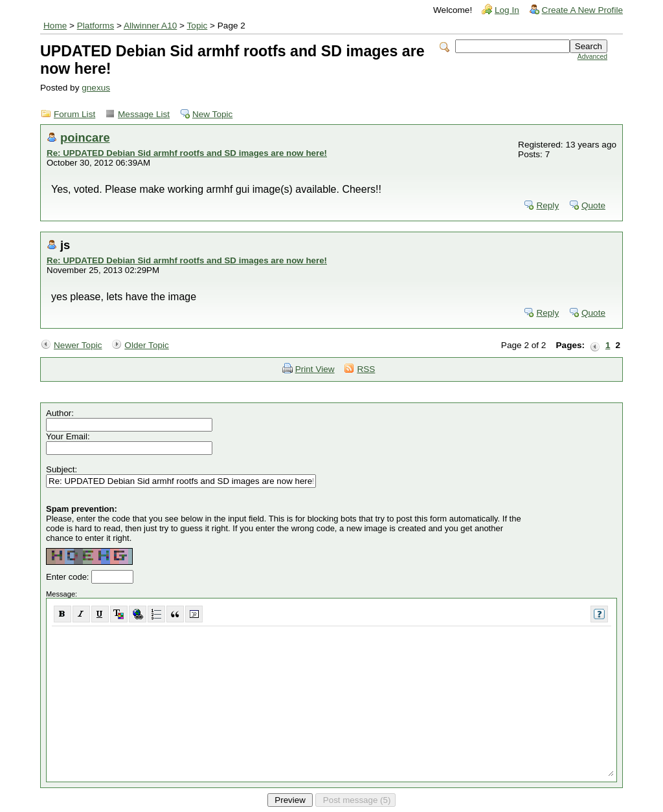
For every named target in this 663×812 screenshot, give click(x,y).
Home (55, 26)
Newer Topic (78, 345)
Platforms (96, 26)
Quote (593, 205)
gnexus (96, 88)
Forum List (74, 114)
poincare (85, 137)
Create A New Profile (582, 10)
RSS (366, 369)
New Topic (212, 114)
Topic (197, 26)
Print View (315, 369)
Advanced (592, 57)
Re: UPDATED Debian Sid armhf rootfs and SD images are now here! (187, 153)
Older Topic (147, 345)
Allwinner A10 (150, 26)
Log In (507, 10)
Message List (144, 114)
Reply (547, 205)
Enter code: (69, 577)
